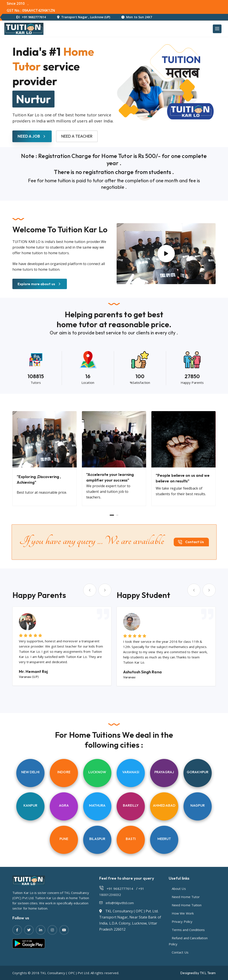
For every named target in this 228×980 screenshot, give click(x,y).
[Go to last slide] (90, 590)
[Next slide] (105, 590)
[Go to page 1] (112, 515)
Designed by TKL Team (198, 973)
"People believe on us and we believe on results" (183, 478)
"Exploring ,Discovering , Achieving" (39, 479)
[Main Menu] (217, 29)
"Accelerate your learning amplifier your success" (110, 477)
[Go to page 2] (117, 515)
